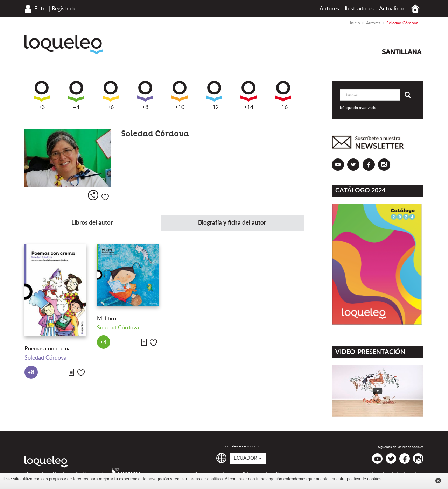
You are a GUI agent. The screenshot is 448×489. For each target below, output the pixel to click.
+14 (248, 95)
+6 (111, 95)
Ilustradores (359, 9)
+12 (214, 95)
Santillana (402, 52)
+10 (180, 95)
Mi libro (107, 319)
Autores (329, 9)
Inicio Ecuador (415, 9)
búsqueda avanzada (358, 108)
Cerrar (438, 481)
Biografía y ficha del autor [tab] (232, 223)
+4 (76, 96)
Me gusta (105, 197)
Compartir (93, 195)
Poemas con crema (48, 349)
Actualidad (392, 9)
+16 (283, 95)
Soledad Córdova (45, 358)
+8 (145, 95)
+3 (42, 95)
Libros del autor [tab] (92, 223)
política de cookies (364, 479)
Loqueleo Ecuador (64, 45)
